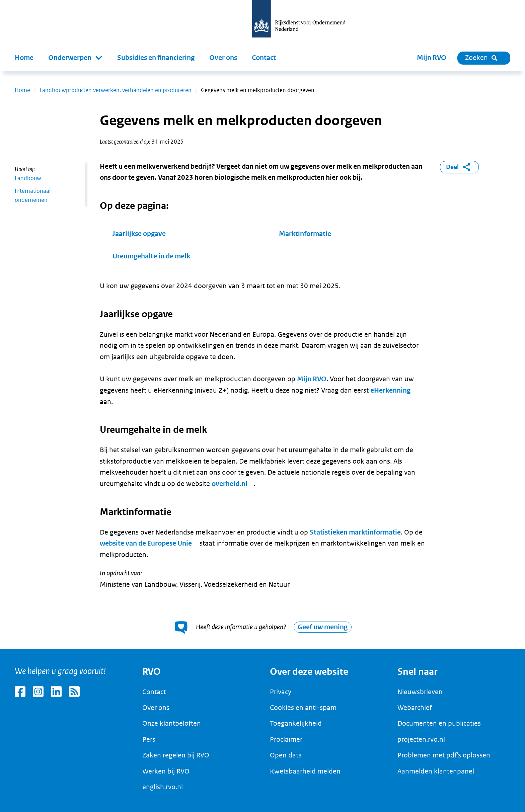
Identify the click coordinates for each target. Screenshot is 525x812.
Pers (149, 739)
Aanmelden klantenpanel (436, 771)
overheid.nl (230, 484)
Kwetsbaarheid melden (305, 771)
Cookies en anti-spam (303, 708)
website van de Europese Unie (146, 543)
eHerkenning (390, 390)
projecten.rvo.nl (421, 739)
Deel (460, 167)
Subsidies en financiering (156, 58)
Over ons (223, 58)
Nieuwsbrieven (420, 692)
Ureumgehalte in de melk (151, 256)
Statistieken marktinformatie (355, 532)
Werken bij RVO (166, 771)
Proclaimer (286, 739)
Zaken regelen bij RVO (176, 755)
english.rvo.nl (163, 787)
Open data (286, 755)
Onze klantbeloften (172, 723)
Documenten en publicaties (439, 723)
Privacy (281, 692)
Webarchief (415, 708)
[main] (262, 360)
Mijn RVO (432, 58)
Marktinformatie (305, 234)
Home (24, 58)
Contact (264, 58)
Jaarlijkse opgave (139, 234)
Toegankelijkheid (296, 723)
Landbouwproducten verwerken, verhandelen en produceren (116, 90)
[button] (75, 58)
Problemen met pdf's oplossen (444, 755)
